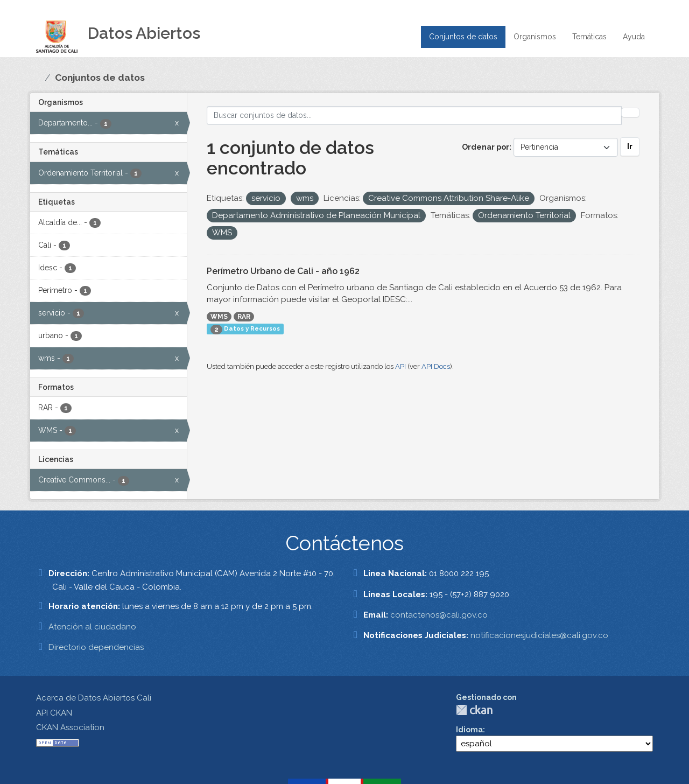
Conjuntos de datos (463, 37)
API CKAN (54, 713)
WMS (219, 317)
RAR (244, 317)
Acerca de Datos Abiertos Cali (94, 698)
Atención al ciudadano (92, 627)
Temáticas (589, 37)
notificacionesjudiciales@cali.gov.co (539, 635)
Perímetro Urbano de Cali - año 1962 (283, 271)
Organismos (535, 37)
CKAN (474, 710)
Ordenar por (486, 147)
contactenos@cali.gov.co (439, 615)
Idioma (469, 730)
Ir (630, 146)
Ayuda (634, 37)
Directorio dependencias (96, 647)
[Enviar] (630, 113)
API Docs (436, 366)
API (400, 366)
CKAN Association (70, 727)
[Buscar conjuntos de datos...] (414, 115)
